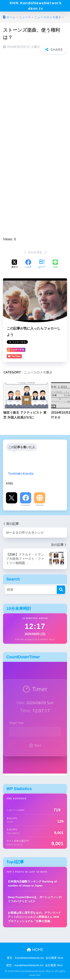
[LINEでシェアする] (55, 265)
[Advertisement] (35, 94)
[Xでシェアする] (15, 265)
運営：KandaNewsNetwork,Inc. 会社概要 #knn (35, 959)
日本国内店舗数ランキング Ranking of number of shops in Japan (32, 884)
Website (40, 506)
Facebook (26, 506)
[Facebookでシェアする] (28, 265)
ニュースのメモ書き (38, 373)
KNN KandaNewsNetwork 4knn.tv (35, 6)
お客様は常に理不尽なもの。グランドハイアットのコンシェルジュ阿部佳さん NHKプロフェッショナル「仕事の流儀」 (34, 918)
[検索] (61, 591)
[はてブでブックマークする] (42, 265)
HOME (35, 951)
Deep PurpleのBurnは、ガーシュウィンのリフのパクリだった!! (35, 900)
